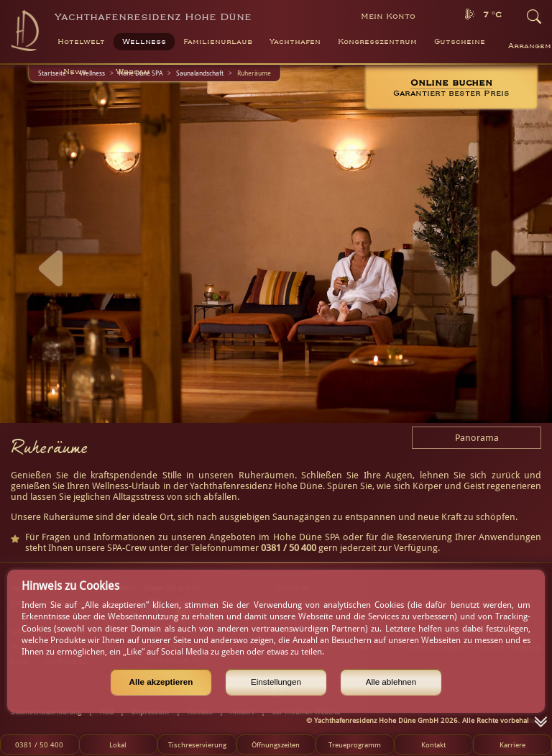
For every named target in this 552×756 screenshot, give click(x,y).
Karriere (512, 744)
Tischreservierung (197, 744)
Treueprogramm (355, 744)
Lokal (118, 744)
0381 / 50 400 (39, 744)
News (75, 72)
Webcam (133, 72)
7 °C (492, 15)
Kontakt (433, 744)
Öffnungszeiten (276, 744)
